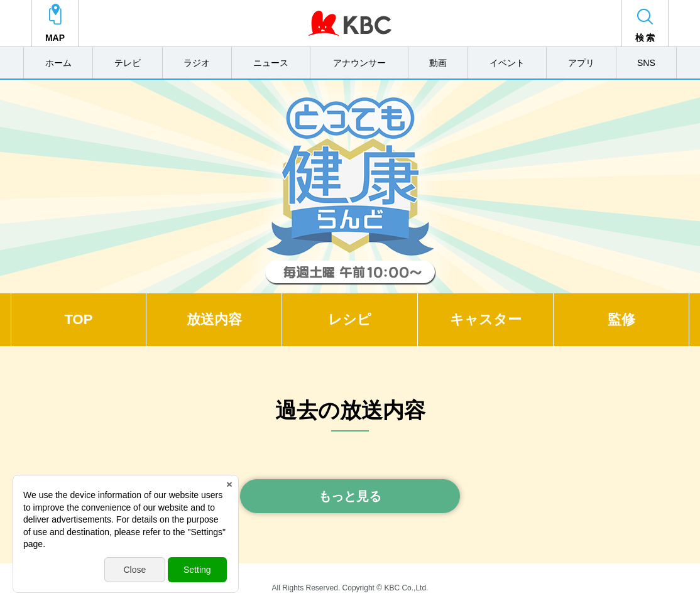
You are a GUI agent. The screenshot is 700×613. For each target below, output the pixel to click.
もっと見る (350, 496)
